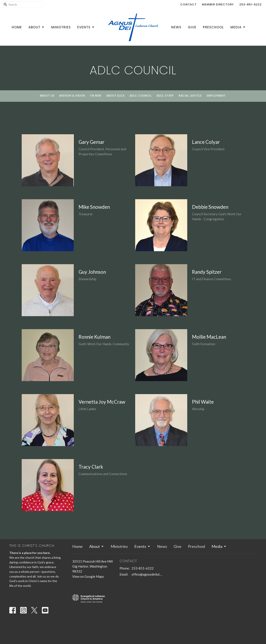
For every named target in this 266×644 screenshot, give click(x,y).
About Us (47, 96)
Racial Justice (190, 96)
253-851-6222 (250, 4)
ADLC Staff (165, 96)
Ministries (61, 27)
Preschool (213, 27)
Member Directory (218, 4)
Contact (188, 4)
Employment (216, 96)
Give (192, 27)
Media (238, 27)
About (37, 27)
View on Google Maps (88, 576)
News (176, 27)
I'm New (96, 96)
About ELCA (115, 96)
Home (17, 27)
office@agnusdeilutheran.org (147, 574)
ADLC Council (140, 96)
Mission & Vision (72, 96)
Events (86, 27)
